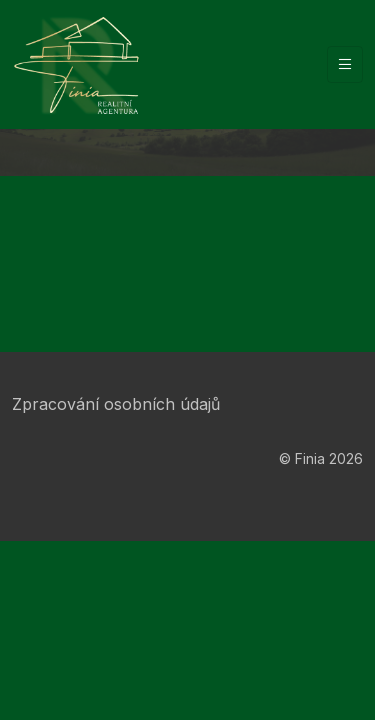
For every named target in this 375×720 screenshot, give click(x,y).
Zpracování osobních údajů (116, 404)
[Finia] (76, 64)
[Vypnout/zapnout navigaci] (345, 64)
